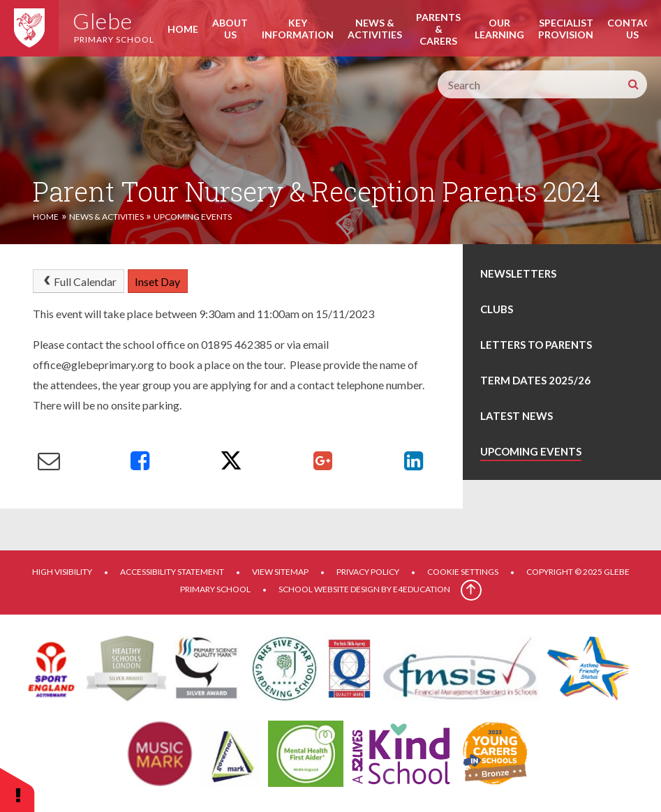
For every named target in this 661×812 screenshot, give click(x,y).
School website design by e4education (364, 589)
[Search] (633, 84)
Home (46, 217)
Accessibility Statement (172, 572)
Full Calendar (79, 281)
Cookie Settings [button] (463, 572)
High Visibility (62, 572)
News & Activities (106, 217)
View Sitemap (280, 572)
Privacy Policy (368, 572)
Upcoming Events (193, 217)
